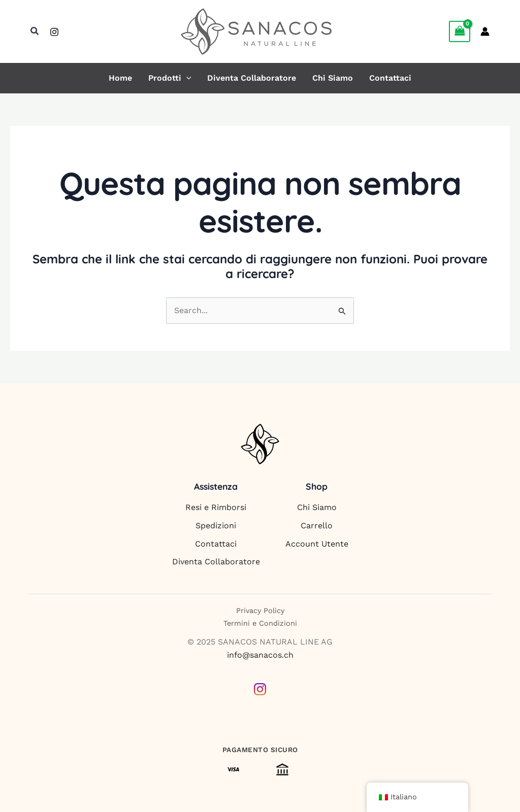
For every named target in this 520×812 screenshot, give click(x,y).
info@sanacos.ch (260, 655)
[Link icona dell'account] (485, 31)
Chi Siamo (333, 78)
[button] (35, 31)
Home (120, 78)
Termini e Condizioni (260, 623)
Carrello (317, 526)
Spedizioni (216, 526)
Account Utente (317, 544)
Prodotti (170, 78)
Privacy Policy (260, 611)
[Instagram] (54, 32)
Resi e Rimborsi (216, 507)
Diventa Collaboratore (252, 78)
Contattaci (390, 78)
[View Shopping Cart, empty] (460, 31)
